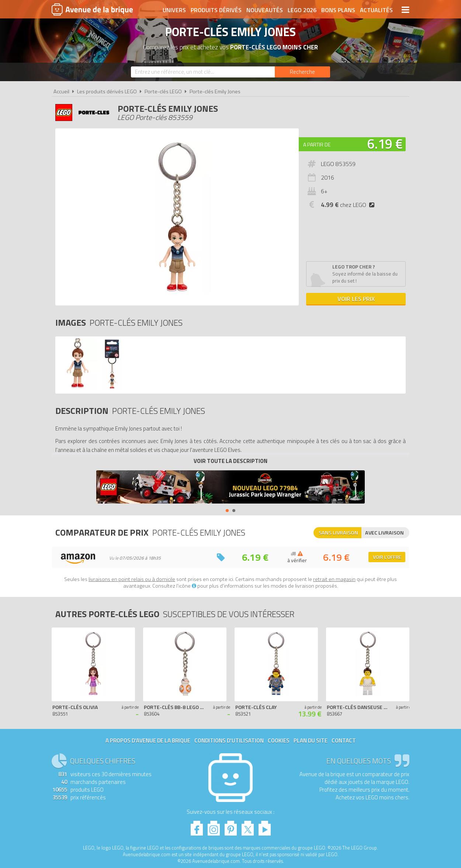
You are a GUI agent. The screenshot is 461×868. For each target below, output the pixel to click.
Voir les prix (356, 299)
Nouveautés (265, 10)
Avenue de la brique (92, 9)
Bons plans (338, 10)
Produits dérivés (216, 10)
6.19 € (385, 144)
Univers (174, 10)
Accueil (61, 91)
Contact (344, 741)
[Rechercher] (302, 72)
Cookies (279, 741)
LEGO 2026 (302, 10)
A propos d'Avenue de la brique (148, 741)
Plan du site (311, 741)
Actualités (376, 10)
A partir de (317, 144)
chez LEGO (349, 205)
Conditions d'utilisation (229, 741)
